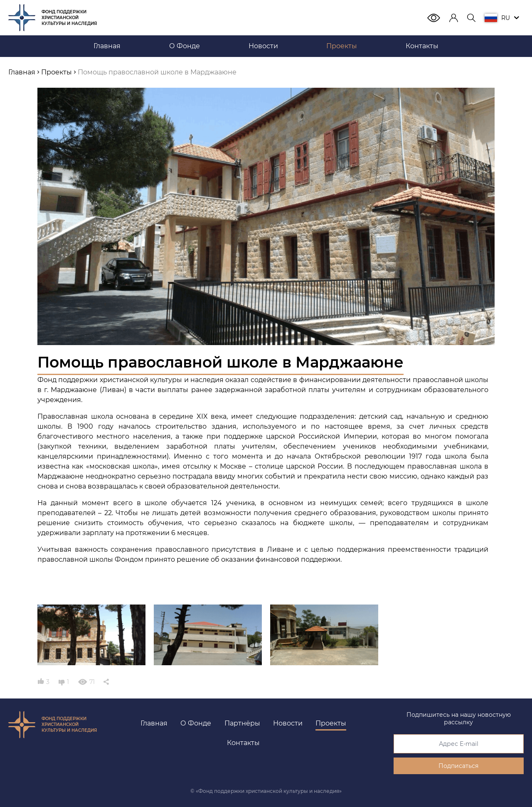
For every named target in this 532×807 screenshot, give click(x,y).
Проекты (331, 723)
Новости (288, 723)
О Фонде (196, 723)
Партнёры (242, 723)
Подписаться (458, 766)
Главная (154, 723)
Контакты (243, 743)
